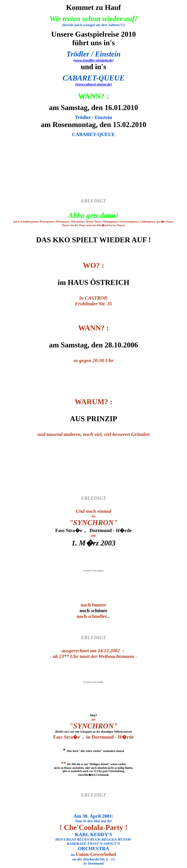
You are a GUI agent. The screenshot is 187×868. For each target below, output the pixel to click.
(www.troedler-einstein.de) (93, 60)
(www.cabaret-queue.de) (93, 84)
